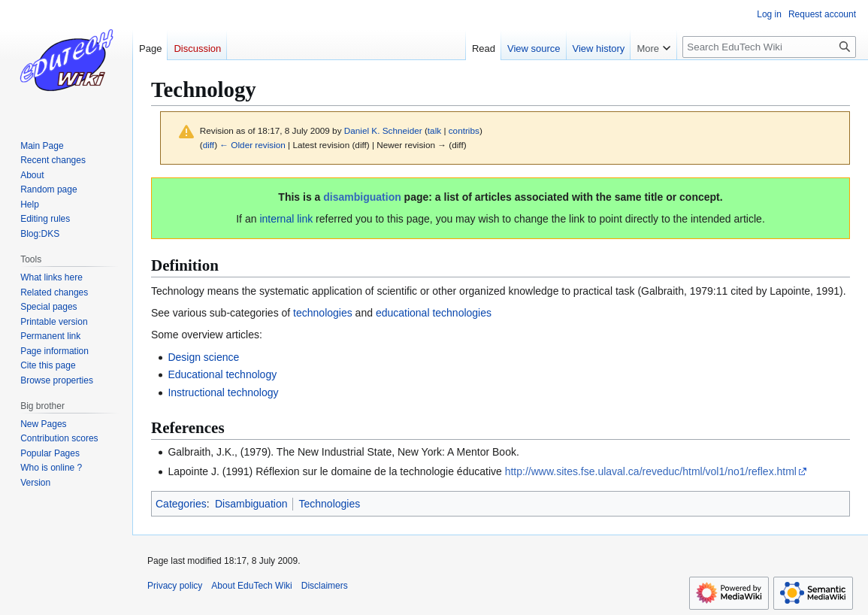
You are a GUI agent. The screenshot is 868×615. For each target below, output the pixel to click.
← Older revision (253, 145)
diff (209, 145)
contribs (464, 130)
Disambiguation (251, 504)
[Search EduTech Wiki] (769, 47)
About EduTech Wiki (251, 586)
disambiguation (362, 197)
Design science (203, 357)
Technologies (329, 504)
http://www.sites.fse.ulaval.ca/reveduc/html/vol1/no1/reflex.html (651, 471)
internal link (286, 219)
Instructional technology (223, 392)
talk (434, 130)
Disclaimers (325, 586)
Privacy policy (175, 586)
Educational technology (222, 374)
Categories (181, 504)
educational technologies (434, 313)
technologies (323, 313)
